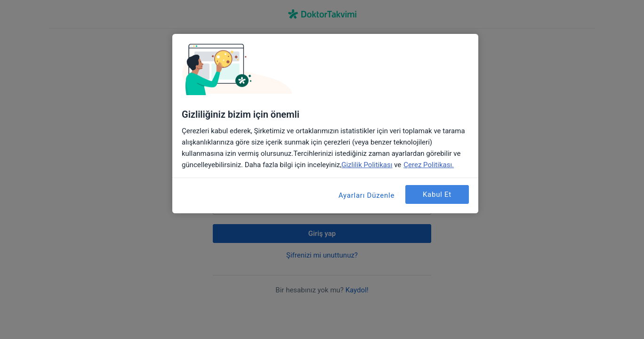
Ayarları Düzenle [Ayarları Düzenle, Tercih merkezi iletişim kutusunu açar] (366, 195)
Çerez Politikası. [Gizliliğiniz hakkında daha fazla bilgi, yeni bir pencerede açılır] (429, 165)
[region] (325, 124)
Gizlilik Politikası (367, 165)
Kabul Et (437, 194)
